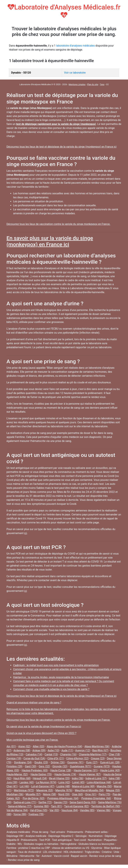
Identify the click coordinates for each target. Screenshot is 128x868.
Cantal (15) (51, 754)
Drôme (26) (58, 762)
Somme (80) (41, 806)
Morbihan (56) (15, 794)
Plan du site (93, 84)
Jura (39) (12, 782)
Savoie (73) (61, 802)
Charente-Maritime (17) (93, 754)
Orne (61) (91, 794)
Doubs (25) (41, 762)
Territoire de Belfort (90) (106, 806)
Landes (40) (27, 782)
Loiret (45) (78, 782)
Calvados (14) (34, 754)
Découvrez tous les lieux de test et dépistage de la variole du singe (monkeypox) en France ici (61, 147)
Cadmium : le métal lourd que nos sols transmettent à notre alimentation (56, 665)
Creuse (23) (98, 758)
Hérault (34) (40, 778)
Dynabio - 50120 (21, 73)
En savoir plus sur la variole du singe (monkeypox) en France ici (50, 241)
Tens (102, 84)
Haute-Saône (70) (41, 774)
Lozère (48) (63, 786)
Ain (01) (11, 746)
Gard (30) (30, 766)
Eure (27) (92, 762)
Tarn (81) (56, 806)
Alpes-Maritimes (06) (97, 746)
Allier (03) (39, 746)
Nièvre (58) (49, 794)
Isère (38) (114, 778)
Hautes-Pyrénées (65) (35, 770)
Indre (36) (78, 778)
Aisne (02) (24, 746)
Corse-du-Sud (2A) (34, 758)
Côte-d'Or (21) (56, 758)
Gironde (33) (60, 766)
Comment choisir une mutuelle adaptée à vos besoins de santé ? (51, 689)
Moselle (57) (33, 794)
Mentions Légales (77, 84)
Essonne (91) (75, 762)
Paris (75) (104, 794)
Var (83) (54, 810)
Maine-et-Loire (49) (83, 786)
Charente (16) (68, 754)
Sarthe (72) (45, 802)
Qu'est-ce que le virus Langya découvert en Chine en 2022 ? (41, 733)
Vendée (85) (87, 810)
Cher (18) (114, 754)
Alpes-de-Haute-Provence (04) (64, 746)
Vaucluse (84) (70, 810)
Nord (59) (64, 794)
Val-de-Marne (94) (17, 810)
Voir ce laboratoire (75, 73)
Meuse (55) (113, 790)
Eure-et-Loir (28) (110, 762)
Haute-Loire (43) (110, 770)
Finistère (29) (14, 766)
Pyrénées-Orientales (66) (96, 798)
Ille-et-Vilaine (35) (59, 778)
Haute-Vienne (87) (90, 774)
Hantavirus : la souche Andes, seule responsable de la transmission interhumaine (61, 677)
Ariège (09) (39, 750)
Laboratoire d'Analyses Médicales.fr (64, 11)
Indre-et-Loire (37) (96, 778)
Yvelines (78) (36, 814)
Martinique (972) (24, 790)
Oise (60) (77, 794)
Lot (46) (24, 786)
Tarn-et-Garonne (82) (76, 806)
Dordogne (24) (23, 762)
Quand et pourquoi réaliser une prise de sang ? (34, 703)
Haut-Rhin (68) (22, 778)
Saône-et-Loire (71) (25, 802)
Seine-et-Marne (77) (20, 806)
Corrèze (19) (14, 758)
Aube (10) (53, 750)
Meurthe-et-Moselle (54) (89, 790)
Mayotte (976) (64, 790)
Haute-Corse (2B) (61, 770)
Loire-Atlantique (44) (99, 782)
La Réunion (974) (46, 782)
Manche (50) (104, 786)
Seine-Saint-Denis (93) (83, 802)
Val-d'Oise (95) (39, 810)
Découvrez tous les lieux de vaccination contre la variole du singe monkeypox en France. (58, 224)
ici (25, 533)
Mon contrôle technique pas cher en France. (32, 740)
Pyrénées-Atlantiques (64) (63, 798)
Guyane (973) (102, 766)
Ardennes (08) (22, 750)
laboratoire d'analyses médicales (75, 46)
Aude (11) (67, 750)
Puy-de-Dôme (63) (34, 798)
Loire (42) (64, 782)
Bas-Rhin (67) (100, 750)
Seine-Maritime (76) (110, 802)
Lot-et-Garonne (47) (43, 786)
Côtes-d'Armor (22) (77, 758)
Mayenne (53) (45, 790)
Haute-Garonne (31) (86, 770)
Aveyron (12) (83, 750)
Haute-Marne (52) (17, 774)
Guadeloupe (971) (80, 766)
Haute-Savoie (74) (65, 774)
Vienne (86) (103, 810)
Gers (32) (44, 766)
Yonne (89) (20, 814)
